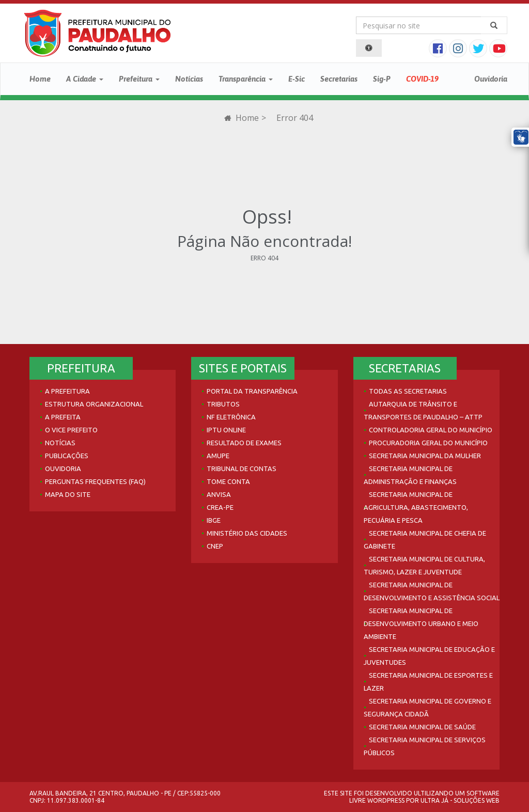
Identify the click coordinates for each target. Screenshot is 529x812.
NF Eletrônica (231, 417)
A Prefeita (63, 417)
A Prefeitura (67, 391)
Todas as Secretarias (408, 391)
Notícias (189, 79)
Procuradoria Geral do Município (428, 443)
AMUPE (218, 456)
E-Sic (297, 79)
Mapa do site (68, 494)
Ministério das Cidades (247, 533)
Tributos (223, 404)
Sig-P (382, 79)
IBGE (214, 520)
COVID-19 (422, 79)
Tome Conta (228, 481)
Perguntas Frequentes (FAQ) (95, 481)
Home (40, 79)
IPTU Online (226, 430)
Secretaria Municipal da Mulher (425, 456)
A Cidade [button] (85, 79)
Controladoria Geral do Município (431, 430)
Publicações (67, 456)
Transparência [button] (246, 79)
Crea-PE (220, 507)
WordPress (386, 800)
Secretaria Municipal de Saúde (422, 727)
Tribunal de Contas (242, 469)
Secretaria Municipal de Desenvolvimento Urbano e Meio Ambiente (421, 623)
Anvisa (219, 494)
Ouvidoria (491, 79)
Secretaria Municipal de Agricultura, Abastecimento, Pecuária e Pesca (416, 507)
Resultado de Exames (244, 443)
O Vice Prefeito (71, 430)
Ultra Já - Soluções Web (460, 800)
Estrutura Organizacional (94, 404)
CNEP (215, 546)
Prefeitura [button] (139, 79)
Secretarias (339, 79)
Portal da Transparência (252, 391)
